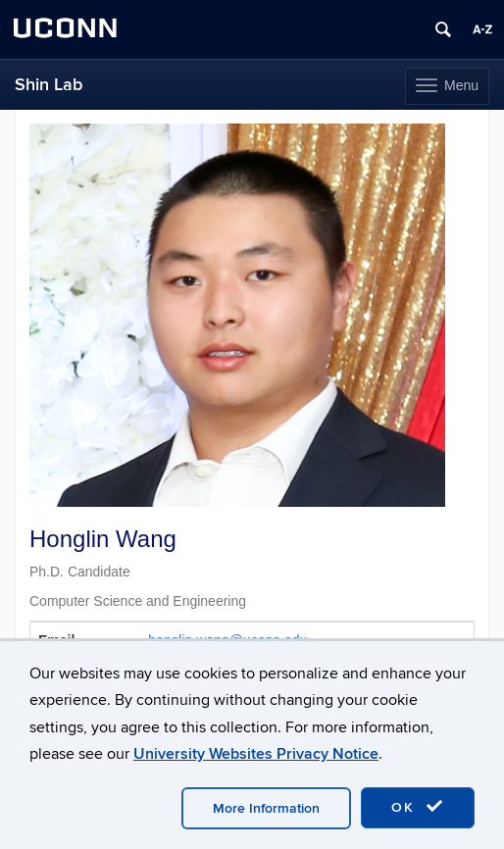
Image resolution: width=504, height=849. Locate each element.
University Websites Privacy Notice (256, 754)
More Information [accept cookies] (266, 808)
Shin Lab (49, 85)
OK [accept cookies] (418, 807)
